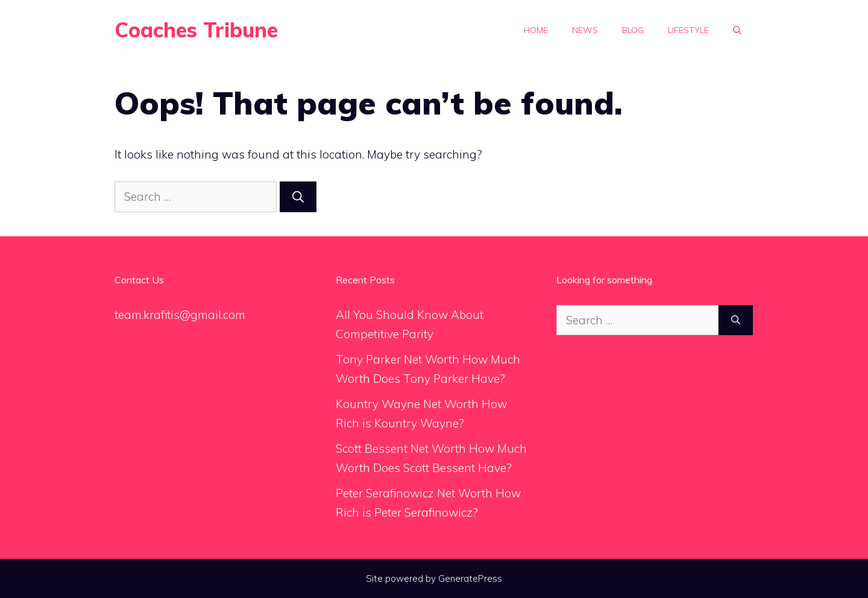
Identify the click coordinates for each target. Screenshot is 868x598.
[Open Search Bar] (737, 30)
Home (536, 30)
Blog (633, 30)
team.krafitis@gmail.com (180, 315)
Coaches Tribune (196, 30)
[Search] (298, 197)
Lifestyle (688, 30)
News (585, 30)
